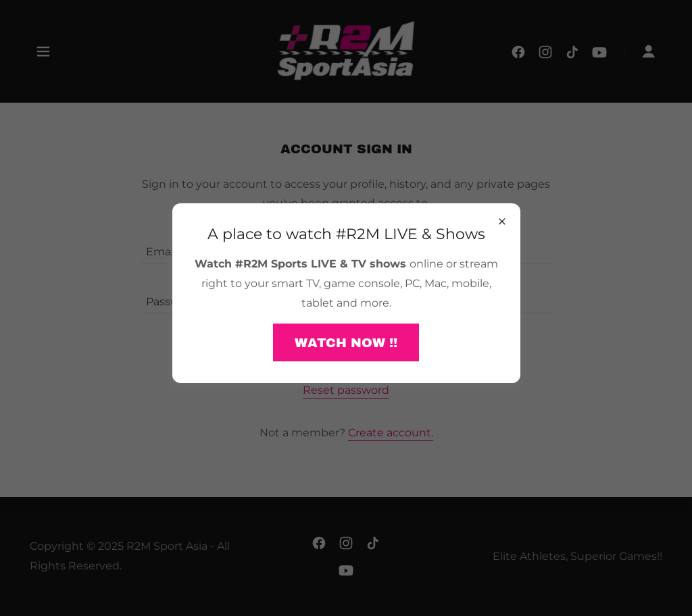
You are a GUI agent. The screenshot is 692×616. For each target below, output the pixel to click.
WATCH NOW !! (346, 343)
